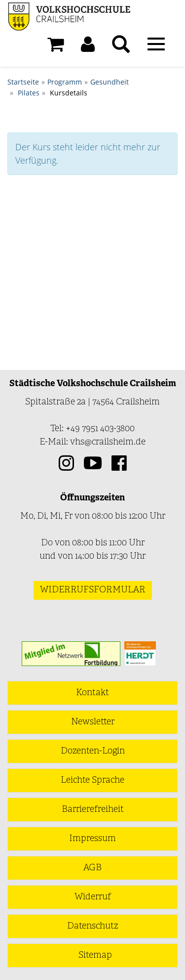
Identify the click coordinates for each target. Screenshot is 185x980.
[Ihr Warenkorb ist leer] (55, 47)
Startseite (23, 82)
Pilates (29, 93)
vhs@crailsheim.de (108, 442)
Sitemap (95, 956)
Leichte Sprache (92, 780)
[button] (88, 47)
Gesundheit (110, 82)
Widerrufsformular (93, 590)
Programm (65, 82)
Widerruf (93, 897)
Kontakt (92, 693)
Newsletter (93, 722)
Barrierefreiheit (93, 810)
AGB (92, 868)
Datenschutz (92, 926)
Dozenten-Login (93, 751)
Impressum (92, 839)
